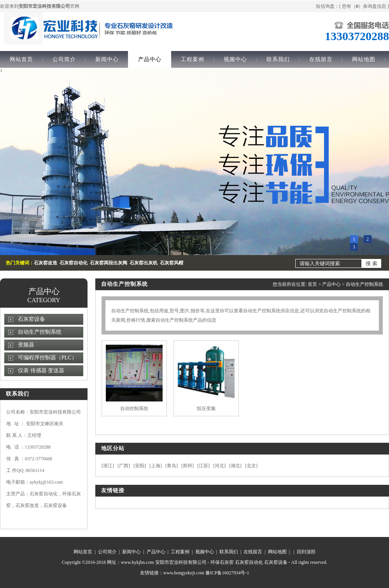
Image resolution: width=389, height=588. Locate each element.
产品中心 (150, 59)
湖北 (235, 466)
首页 (312, 284)
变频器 (26, 345)
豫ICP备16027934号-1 (227, 573)
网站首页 (83, 552)
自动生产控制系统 (40, 332)
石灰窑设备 (32, 319)
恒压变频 (206, 408)
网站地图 (364, 59)
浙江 (108, 466)
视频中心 (235, 59)
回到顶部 (306, 552)
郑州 (187, 466)
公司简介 (64, 59)
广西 (124, 466)
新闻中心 (107, 59)
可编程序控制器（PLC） (47, 358)
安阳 (140, 466)
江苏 (203, 466)
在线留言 (321, 59)
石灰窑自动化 (249, 562)
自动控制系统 (134, 408)
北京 (251, 466)
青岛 (172, 466)
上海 (156, 466)
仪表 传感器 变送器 (41, 371)
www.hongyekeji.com (184, 573)
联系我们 (278, 59)
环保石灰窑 (222, 562)
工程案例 (193, 59)
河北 (219, 466)
